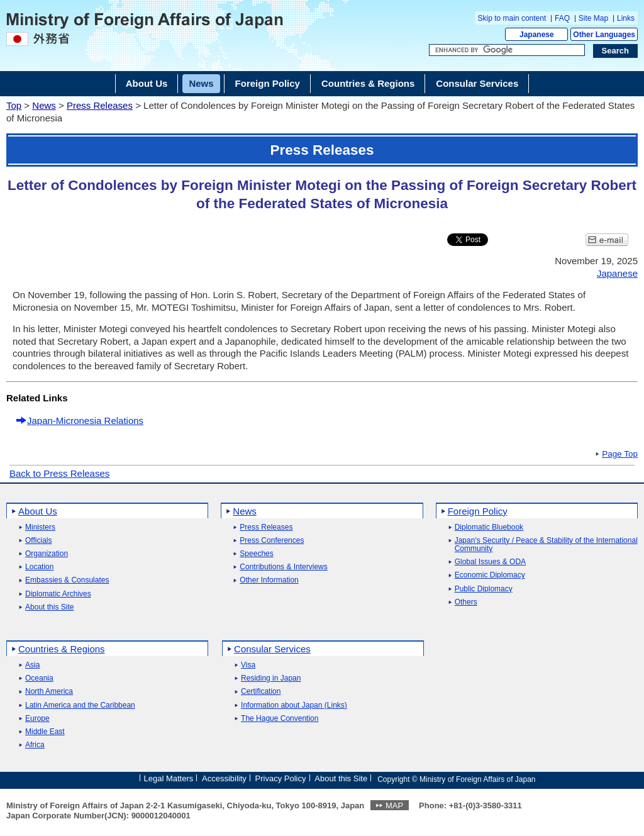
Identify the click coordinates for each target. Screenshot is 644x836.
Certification (261, 692)
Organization (47, 554)
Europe (37, 719)
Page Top (620, 454)
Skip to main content (512, 18)
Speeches (256, 554)
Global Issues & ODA (490, 562)
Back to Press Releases (59, 473)
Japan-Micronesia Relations (85, 421)
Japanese (537, 35)
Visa (248, 665)
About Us (38, 511)
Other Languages (604, 35)
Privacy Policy (281, 778)
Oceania (39, 678)
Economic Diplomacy (490, 575)
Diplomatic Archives (58, 594)
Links (626, 18)
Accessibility (224, 778)
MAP (394, 805)
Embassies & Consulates (67, 580)
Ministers (40, 527)
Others (466, 602)
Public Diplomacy (484, 589)
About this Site (49, 607)
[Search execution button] (616, 51)
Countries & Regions (62, 649)
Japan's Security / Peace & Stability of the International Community (546, 545)
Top (14, 105)
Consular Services (272, 649)
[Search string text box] (507, 50)
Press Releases (100, 105)
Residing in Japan (271, 678)
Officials (38, 541)
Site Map (593, 18)
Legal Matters (168, 778)
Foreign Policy (478, 511)
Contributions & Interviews (283, 567)
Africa (35, 745)
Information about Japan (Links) (294, 705)
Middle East (45, 732)
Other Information (269, 580)
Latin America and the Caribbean (80, 705)
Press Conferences (272, 541)
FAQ (562, 18)
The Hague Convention (280, 719)
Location (39, 567)
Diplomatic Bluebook (489, 527)
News (44, 105)
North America (49, 692)
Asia (32, 665)
